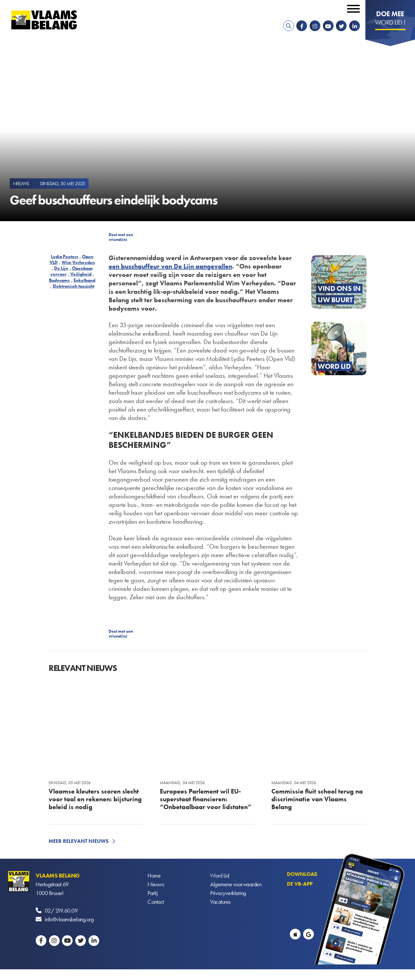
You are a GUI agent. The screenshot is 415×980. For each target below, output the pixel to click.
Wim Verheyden (78, 262)
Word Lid (219, 875)
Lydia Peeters (65, 257)
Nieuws (156, 884)
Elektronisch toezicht (74, 286)
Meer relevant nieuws (79, 841)
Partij (153, 893)
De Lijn (61, 268)
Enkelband (84, 280)
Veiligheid (81, 274)
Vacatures (220, 902)
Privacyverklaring (228, 893)
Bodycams (59, 280)
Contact (156, 902)
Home (154, 875)
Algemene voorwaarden (236, 884)
